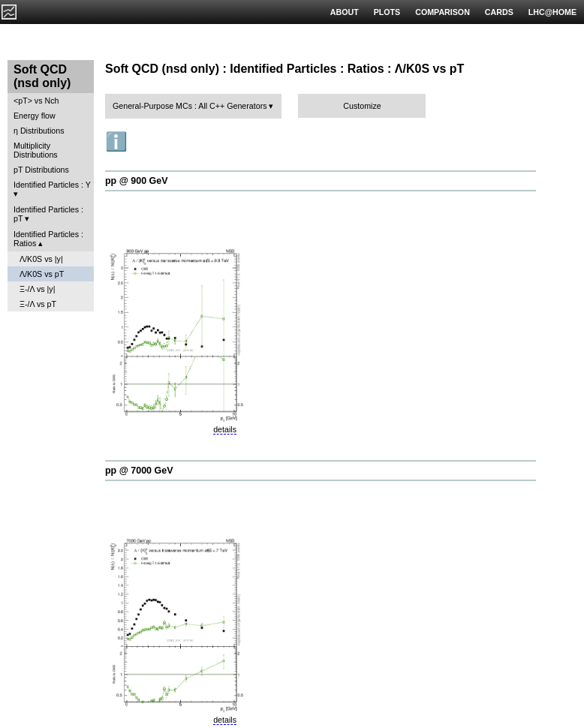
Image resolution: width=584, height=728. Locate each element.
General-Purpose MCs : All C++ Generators (190, 106)
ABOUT (345, 12)
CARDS (499, 12)
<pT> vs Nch (36, 101)
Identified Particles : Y (52, 185)
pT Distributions (41, 170)
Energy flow (35, 116)
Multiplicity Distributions (36, 150)
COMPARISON (443, 12)
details (225, 429)
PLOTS (387, 12)
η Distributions (39, 131)
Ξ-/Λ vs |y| (37, 289)
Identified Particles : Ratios (48, 239)
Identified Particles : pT (48, 214)
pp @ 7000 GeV (139, 471)
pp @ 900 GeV (137, 181)
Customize (362, 106)
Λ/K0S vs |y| (41, 259)
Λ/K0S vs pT (42, 274)
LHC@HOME (552, 12)
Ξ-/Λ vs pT (38, 304)
